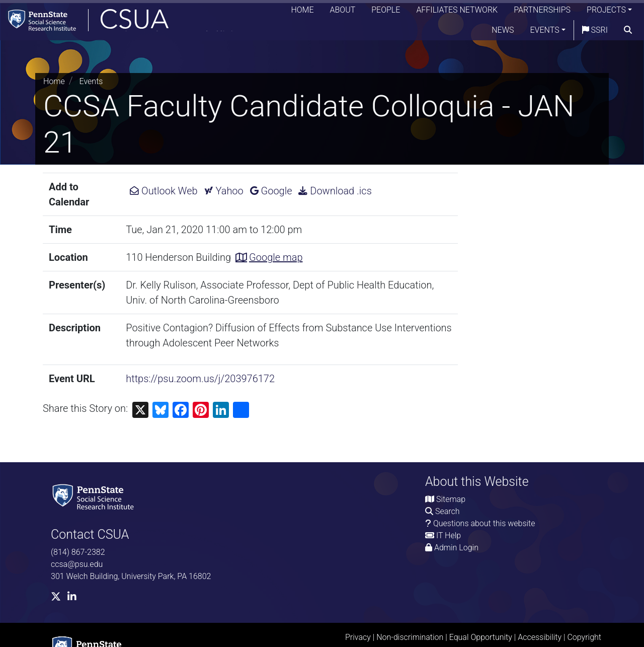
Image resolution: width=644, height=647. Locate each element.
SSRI (595, 32)
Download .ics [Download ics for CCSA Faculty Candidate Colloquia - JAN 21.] (335, 191)
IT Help (449, 535)
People (386, 12)
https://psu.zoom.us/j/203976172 (200, 379)
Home (302, 12)
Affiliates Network (457, 12)
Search (448, 511)
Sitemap (451, 499)
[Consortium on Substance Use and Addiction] (129, 22)
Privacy (358, 637)
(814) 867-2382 (78, 552)
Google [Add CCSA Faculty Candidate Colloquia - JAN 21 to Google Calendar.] (271, 191)
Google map (276, 257)
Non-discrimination (410, 637)
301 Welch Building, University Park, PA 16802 (131, 576)
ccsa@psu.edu (77, 564)
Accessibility (540, 637)
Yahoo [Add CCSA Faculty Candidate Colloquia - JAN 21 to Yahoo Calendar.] (224, 191)
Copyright (584, 637)
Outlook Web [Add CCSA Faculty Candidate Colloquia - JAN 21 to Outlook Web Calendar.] (164, 191)
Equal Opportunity (481, 637)
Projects (606, 12)
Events (545, 32)
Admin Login (456, 548)
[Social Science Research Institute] (95, 496)
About (343, 12)
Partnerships (542, 12)
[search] (628, 33)
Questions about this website (484, 523)
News (503, 32)
